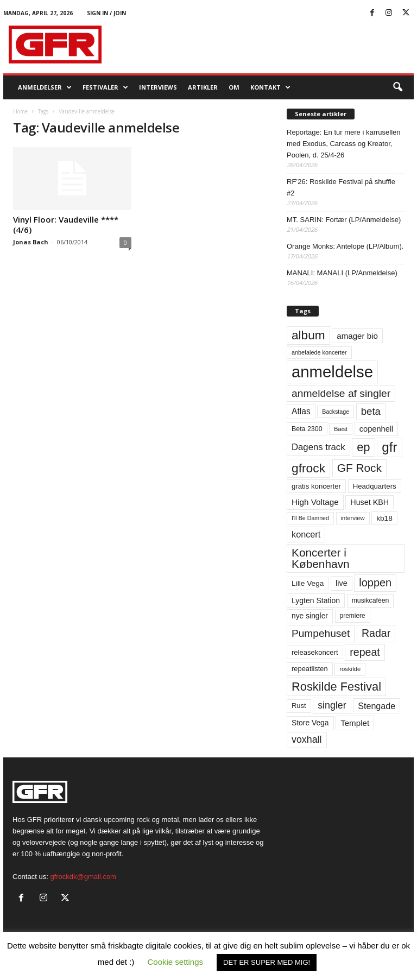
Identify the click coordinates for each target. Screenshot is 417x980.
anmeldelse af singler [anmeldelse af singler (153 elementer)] (341, 393)
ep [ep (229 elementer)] (363, 447)
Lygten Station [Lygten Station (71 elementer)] (316, 600)
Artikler (203, 87)
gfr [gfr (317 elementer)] (389, 447)
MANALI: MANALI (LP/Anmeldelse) (342, 273)
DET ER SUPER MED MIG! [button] (267, 962)
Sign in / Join (106, 13)
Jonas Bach (31, 242)
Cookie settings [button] (176, 962)
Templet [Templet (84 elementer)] (355, 723)
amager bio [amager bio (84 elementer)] (357, 336)
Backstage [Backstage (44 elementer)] (336, 412)
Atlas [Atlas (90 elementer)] (301, 411)
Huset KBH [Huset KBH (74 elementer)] (369, 502)
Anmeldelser (45, 87)
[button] (397, 87)
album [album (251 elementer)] (308, 335)
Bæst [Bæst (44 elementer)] (341, 429)
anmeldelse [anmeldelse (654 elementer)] (332, 372)
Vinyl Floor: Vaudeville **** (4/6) (66, 225)
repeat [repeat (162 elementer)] (365, 652)
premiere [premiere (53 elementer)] (353, 616)
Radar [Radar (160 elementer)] (376, 633)
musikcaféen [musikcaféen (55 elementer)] (371, 600)
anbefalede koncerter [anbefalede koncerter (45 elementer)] (319, 352)
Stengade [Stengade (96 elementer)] (377, 706)
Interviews (158, 87)
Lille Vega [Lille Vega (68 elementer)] (308, 583)
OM (234, 87)
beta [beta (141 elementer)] (371, 411)
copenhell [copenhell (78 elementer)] (377, 429)
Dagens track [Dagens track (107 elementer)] (318, 447)
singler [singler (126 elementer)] (332, 705)
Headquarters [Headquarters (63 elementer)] (375, 486)
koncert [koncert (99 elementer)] (306, 534)
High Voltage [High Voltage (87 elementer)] (315, 502)
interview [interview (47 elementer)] (353, 518)
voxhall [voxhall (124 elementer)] (307, 739)
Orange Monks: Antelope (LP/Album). (345, 246)
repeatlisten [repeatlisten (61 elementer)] (310, 669)
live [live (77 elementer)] (342, 583)
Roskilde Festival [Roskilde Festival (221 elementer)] (336, 687)
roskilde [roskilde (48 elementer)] (350, 669)
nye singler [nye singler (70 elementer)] (310, 616)
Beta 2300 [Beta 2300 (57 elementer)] (307, 429)
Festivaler (105, 87)
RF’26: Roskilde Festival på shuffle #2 (341, 187)
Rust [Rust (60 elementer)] (299, 706)
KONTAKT (270, 87)
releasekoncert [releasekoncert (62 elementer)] (315, 652)
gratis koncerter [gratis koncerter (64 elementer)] (316, 486)
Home (20, 111)
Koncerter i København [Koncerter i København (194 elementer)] (321, 558)
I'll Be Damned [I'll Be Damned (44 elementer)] (310, 518)
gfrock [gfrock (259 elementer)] (308, 468)
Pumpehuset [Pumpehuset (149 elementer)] (321, 633)
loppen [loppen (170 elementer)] (375, 583)
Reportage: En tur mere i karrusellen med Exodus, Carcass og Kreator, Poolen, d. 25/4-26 (344, 144)
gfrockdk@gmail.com (83, 877)
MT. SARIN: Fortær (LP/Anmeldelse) (344, 220)
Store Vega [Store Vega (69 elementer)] (310, 723)
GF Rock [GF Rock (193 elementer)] (359, 468)
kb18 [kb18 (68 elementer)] (384, 518)
